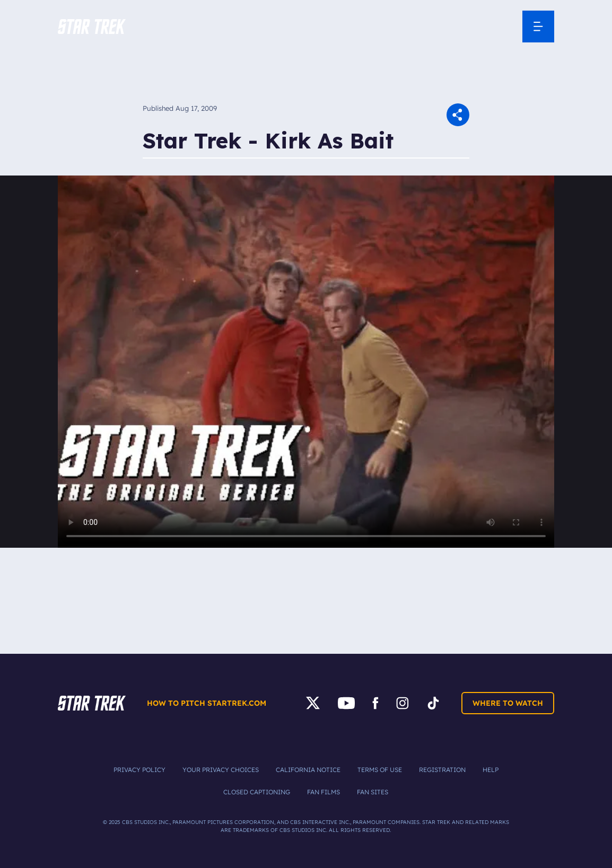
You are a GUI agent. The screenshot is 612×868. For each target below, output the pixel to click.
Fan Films (324, 792)
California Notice (308, 770)
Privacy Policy (139, 770)
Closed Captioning (257, 792)
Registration (442, 770)
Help (491, 770)
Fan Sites (373, 792)
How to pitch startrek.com (207, 703)
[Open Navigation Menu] (538, 27)
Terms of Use (380, 770)
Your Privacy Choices (221, 770)
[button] (92, 27)
